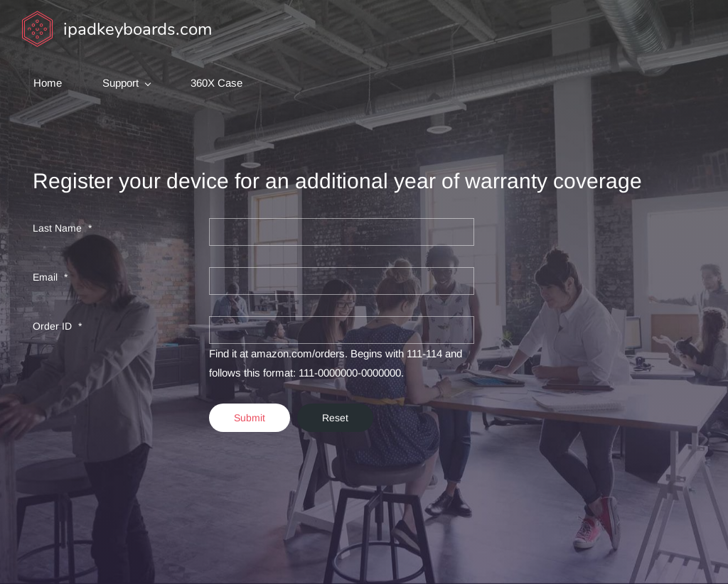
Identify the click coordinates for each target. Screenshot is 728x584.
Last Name (59, 228)
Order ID (54, 326)
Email (47, 277)
